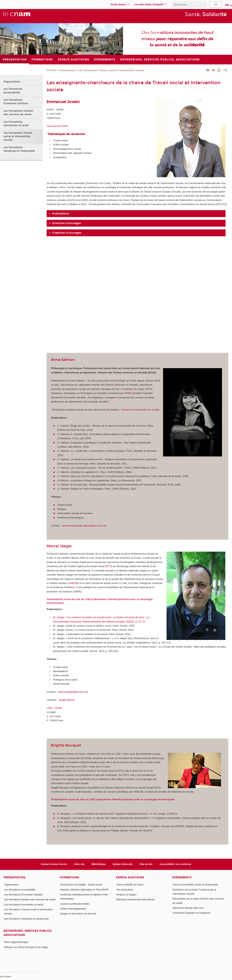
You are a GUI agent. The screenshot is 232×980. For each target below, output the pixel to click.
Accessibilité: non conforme (175, 864)
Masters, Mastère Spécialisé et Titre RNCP (84, 890)
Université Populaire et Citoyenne (192, 913)
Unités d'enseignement (73, 909)
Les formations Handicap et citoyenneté (19, 149)
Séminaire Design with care (188, 908)
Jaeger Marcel (66, 700)
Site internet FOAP (57, 126)
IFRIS (129, 393)
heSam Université (123, 864)
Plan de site (146, 864)
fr (227, 5)
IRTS (109, 566)
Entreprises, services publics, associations (28, 933)
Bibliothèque (99, 864)
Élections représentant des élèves (135, 899)
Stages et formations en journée (78, 914)
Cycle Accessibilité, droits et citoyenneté (195, 885)
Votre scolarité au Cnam (130, 885)
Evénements (182, 877)
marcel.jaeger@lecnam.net (73, 692)
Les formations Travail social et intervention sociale (111, 70)
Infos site (79, 864)
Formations (69, 877)
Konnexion (6, 977)
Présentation (67, 70)
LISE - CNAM (54, 708)
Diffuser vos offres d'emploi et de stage (26, 947)
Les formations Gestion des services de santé (18, 113)
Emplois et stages (126, 895)
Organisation (12, 82)
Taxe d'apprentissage (16, 942)
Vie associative (125, 890)
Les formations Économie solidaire (16, 102)
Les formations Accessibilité (13, 91)
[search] (189, 5)
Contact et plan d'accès (54, 864)
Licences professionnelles (75, 904)
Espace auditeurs (130, 877)
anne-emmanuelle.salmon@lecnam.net (84, 526)
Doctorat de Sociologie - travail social (81, 885)
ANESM (73, 583)
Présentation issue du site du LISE (68, 599)
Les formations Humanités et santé (16, 124)
